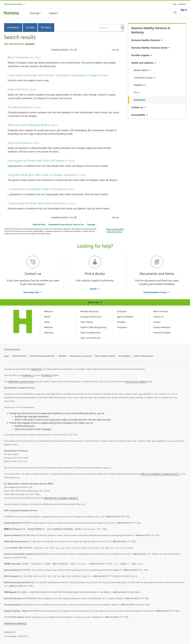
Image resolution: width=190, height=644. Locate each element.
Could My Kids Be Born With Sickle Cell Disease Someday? (42, 175)
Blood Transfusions (19, 57)
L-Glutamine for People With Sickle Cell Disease (35, 189)
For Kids (30, 28)
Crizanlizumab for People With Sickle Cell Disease (37, 203)
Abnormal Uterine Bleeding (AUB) (27, 125)
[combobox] (112, 28)
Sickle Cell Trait (16, 89)
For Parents (13, 28)
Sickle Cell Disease (18, 143)
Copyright (91, 225)
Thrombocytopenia (19, 107)
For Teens (46, 28)
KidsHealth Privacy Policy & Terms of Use (66, 225)
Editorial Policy (39, 225)
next (114, 50)
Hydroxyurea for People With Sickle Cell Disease (36, 161)
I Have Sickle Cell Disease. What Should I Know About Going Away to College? (53, 75)
